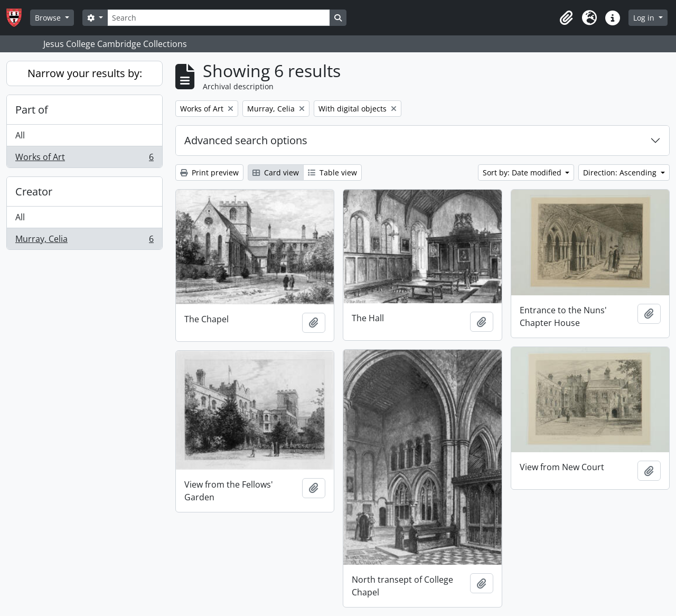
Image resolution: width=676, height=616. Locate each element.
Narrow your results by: (85, 73)
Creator (34, 192)
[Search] (219, 18)
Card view (276, 172)
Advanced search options (246, 140)
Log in (645, 18)
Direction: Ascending (621, 172)
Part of (32, 110)
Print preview (209, 172)
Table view (332, 172)
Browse (49, 18)
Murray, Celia (84, 241)
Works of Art (84, 159)
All (20, 135)
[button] (566, 18)
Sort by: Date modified (523, 172)
